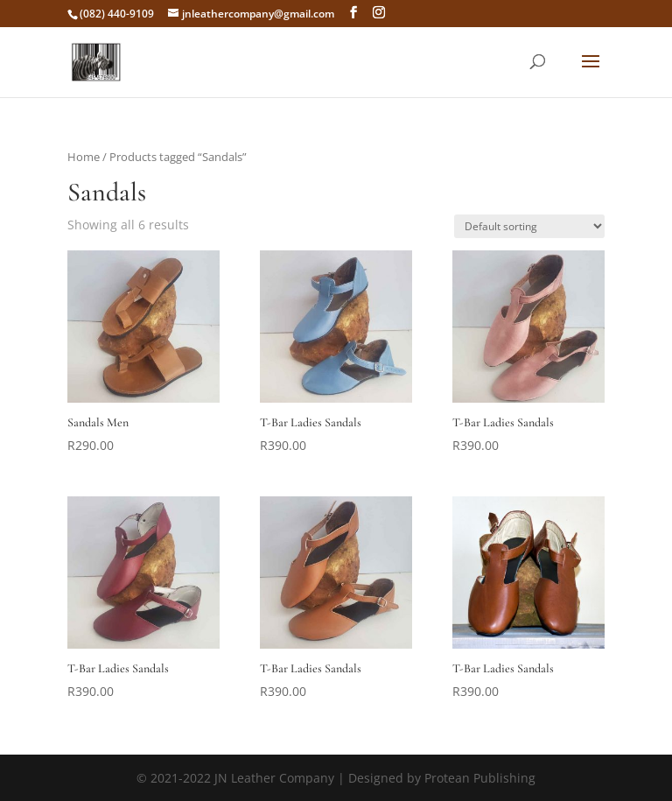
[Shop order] (529, 226)
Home (84, 157)
